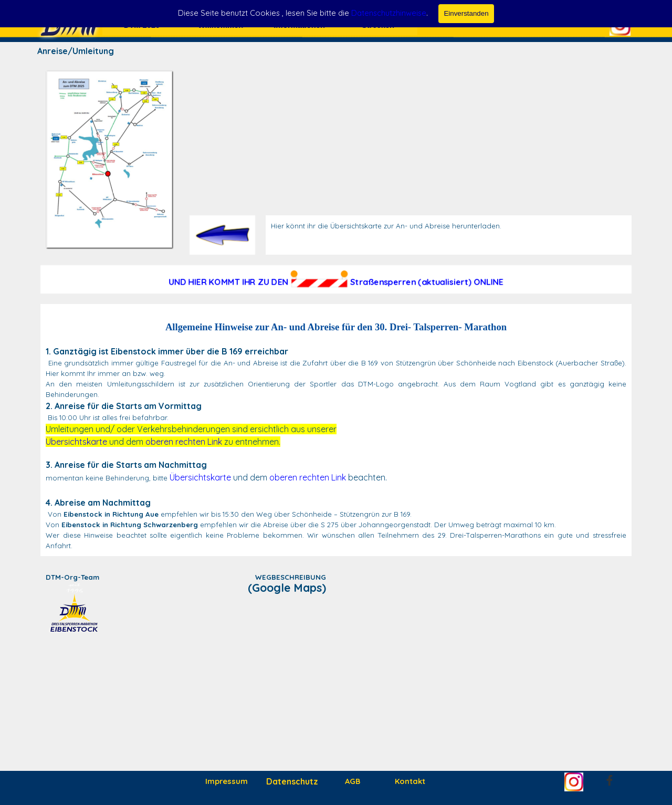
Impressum (227, 781)
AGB (353, 781)
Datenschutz (292, 781)
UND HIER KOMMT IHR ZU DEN (228, 282)
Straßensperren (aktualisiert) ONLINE (427, 282)
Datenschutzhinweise (389, 13)
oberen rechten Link (184, 442)
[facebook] (610, 780)
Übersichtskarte (76, 442)
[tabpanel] (449, 226)
